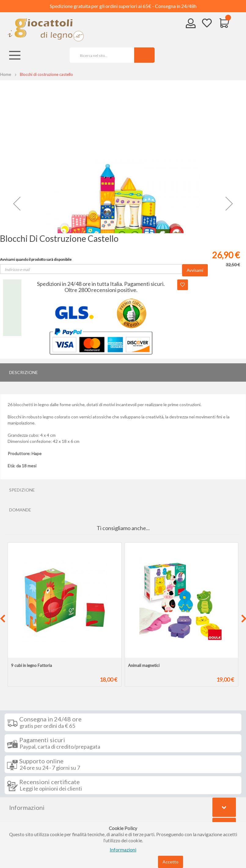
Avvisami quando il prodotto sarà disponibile (36, 259)
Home (6, 74)
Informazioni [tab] (27, 807)
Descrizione (24, 372)
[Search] (144, 55)
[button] (17, 203)
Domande (20, 510)
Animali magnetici (144, 665)
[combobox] (100, 55)
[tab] (123, 372)
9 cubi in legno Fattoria (31, 665)
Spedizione (22, 490)
